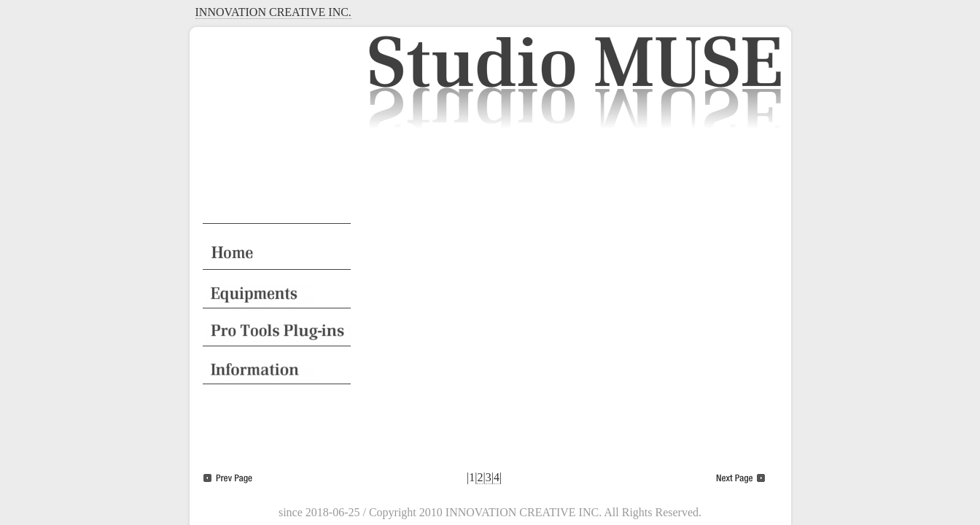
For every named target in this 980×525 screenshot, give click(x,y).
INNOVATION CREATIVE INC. (273, 12)
